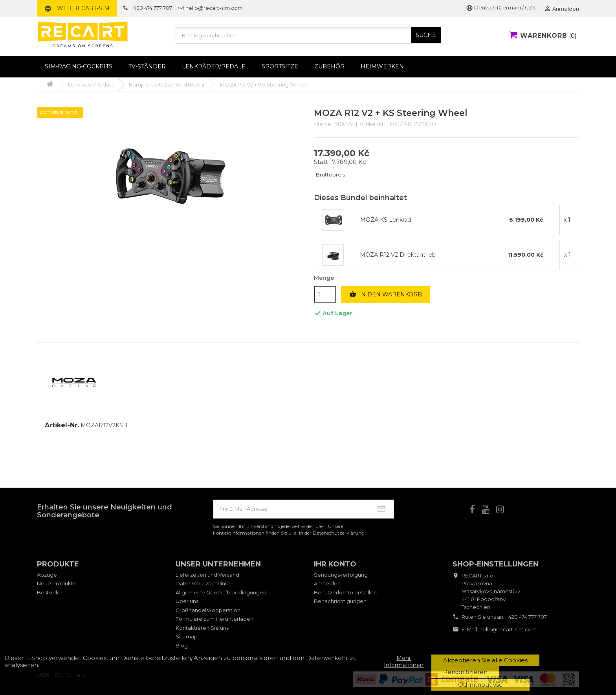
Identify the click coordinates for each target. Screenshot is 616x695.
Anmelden (327, 583)
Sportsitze (280, 66)
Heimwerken (382, 66)
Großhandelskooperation (208, 610)
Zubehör (329, 66)
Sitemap (187, 636)
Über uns (187, 601)
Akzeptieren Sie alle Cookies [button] (485, 660)
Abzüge (47, 575)
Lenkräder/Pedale (214, 66)
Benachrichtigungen (340, 601)
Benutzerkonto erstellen (345, 592)
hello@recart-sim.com (508, 629)
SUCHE (426, 35)
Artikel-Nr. (62, 425)
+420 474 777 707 (526, 617)
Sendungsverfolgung (341, 575)
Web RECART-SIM (77, 8)
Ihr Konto (335, 564)
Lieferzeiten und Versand (207, 575)
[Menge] (325, 294)
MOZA (343, 124)
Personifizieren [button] (465, 672)
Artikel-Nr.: (374, 124)
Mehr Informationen (404, 662)
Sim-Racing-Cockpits (79, 66)
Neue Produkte (57, 583)
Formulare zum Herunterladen (214, 619)
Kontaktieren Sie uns (202, 628)
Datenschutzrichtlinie (203, 583)
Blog (182, 645)
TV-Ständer (147, 66)
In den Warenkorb (386, 294)
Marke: (323, 124)
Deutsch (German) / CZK (501, 7)
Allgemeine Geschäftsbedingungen (221, 592)
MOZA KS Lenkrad (386, 220)
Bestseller (50, 592)
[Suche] (308, 35)
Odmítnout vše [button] (480, 685)
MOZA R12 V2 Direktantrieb (398, 255)
